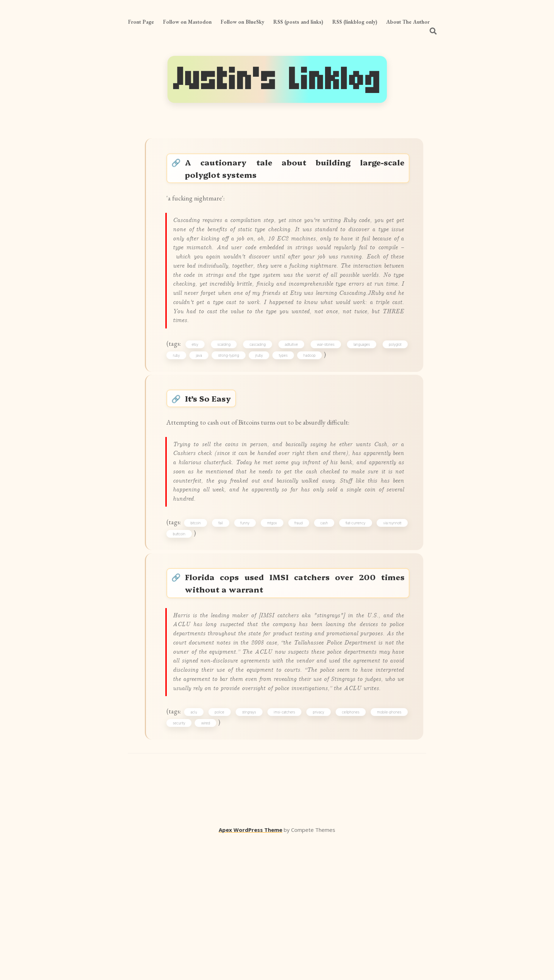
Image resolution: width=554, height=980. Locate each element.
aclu (198, 848)
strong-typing (232, 408)
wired (209, 861)
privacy (318, 848)
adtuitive (292, 396)
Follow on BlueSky (242, 22)
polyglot (393, 396)
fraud (299, 611)
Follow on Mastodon (187, 22)
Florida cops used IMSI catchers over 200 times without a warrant (296, 678)
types (287, 408)
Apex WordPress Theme (251, 970)
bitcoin (200, 611)
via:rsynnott (390, 611)
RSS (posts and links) (298, 22)
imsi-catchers (285, 848)
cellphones (350, 848)
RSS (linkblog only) (355, 22)
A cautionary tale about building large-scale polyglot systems (296, 171)
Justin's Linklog (277, 79)
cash (324, 611)
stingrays (251, 848)
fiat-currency (354, 611)
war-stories (326, 396)
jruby (263, 408)
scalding (227, 396)
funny (248, 611)
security (182, 861)
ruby (180, 408)
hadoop (313, 408)
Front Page (141, 22)
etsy (199, 396)
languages (361, 396)
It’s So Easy (213, 456)
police (223, 848)
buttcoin (183, 624)
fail (224, 611)
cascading (260, 396)
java (202, 408)
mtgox (274, 611)
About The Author (408, 22)
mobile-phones (387, 848)
